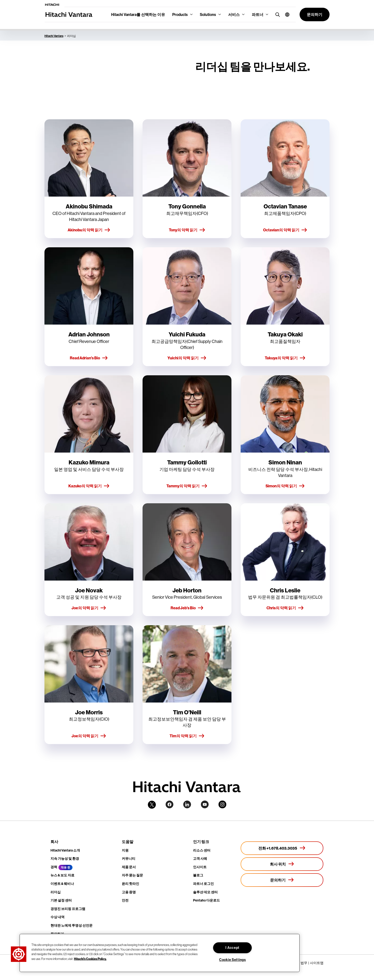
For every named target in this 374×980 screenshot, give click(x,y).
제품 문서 (129, 867)
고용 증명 (129, 892)
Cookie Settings (233, 960)
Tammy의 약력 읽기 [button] (187, 486)
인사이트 (200, 867)
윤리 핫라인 (130, 884)
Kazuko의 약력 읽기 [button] (89, 486)
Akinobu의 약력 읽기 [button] (89, 230)
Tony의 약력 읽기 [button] (187, 230)
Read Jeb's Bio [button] (187, 608)
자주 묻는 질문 (132, 875)
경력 (54, 867)
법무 (304, 963)
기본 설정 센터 (61, 900)
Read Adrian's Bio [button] (89, 358)
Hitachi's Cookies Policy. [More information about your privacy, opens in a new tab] (90, 959)
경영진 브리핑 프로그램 (68, 909)
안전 (125, 900)
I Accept (232, 948)
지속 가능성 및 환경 (65, 859)
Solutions (208, 14)
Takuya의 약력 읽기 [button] (285, 358)
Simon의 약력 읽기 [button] (285, 486)
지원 (125, 850)
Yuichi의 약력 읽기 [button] (187, 358)
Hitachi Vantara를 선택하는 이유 (138, 14)
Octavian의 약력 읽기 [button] (285, 230)
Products (180, 14)
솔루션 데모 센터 (205, 892)
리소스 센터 (202, 850)
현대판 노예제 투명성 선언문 (72, 925)
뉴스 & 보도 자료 (62, 875)
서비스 (234, 14)
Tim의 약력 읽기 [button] (187, 736)
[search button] (277, 14)
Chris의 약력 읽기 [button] (285, 608)
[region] (160, 953)
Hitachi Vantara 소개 (65, 850)
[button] (285, 14)
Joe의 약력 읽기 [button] (89, 608)
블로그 (198, 875)
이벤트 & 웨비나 (62, 884)
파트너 (258, 14)
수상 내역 (58, 917)
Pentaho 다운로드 (206, 900)
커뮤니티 (129, 859)
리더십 (56, 892)
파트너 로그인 (203, 884)
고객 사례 (200, 859)
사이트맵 (317, 963)
